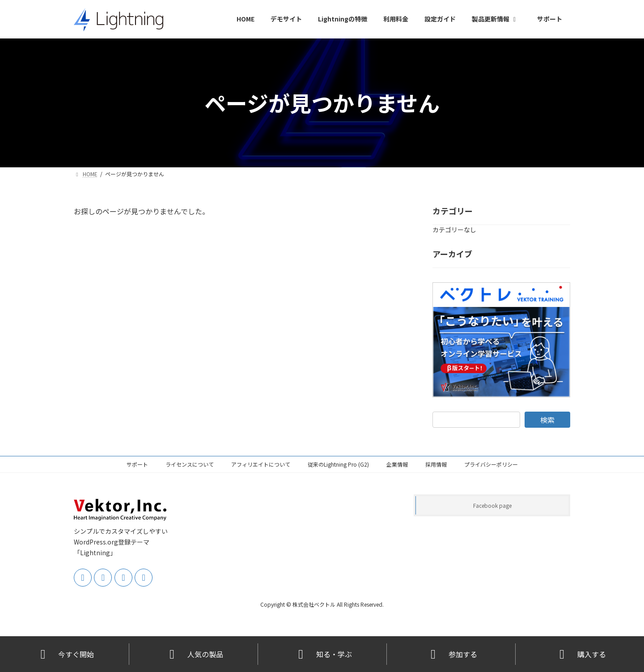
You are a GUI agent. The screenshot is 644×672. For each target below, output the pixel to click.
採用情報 (436, 464)
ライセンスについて (190, 464)
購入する (580, 654)
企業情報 (397, 464)
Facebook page (492, 505)
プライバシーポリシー (491, 464)
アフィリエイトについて (261, 464)
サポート (137, 464)
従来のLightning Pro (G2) (338, 464)
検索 (547, 419)
